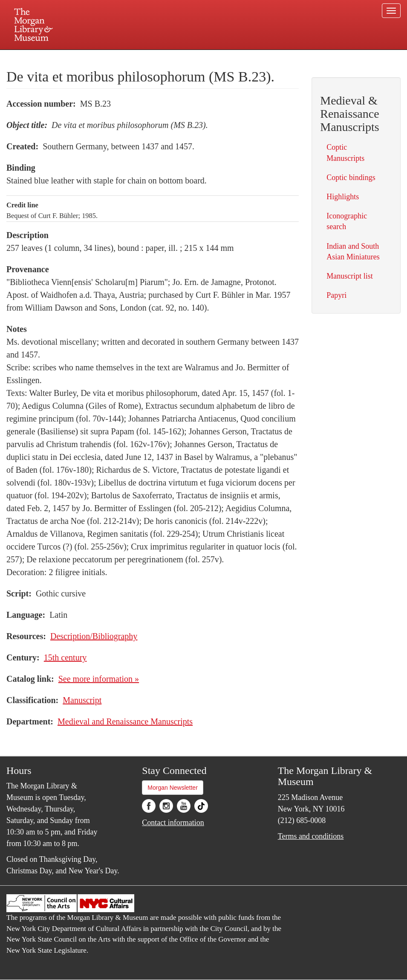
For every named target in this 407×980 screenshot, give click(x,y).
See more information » (99, 679)
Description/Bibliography (94, 636)
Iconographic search (347, 221)
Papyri (336, 295)
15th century (65, 657)
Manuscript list (350, 276)
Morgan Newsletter (173, 788)
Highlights (343, 197)
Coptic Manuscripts (345, 153)
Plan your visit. (102, 57)
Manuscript (82, 700)
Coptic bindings (351, 177)
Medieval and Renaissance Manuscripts (125, 721)
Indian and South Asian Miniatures (353, 252)
